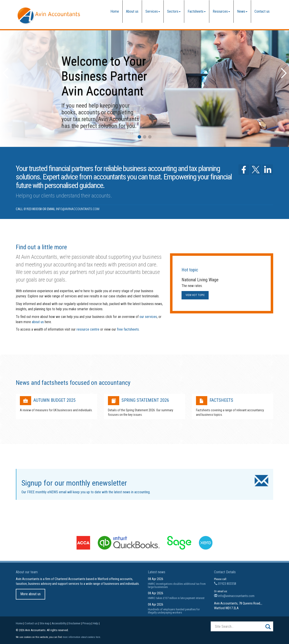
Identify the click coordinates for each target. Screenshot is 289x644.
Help (96, 623)
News (242, 11)
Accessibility (59, 623)
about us (38, 322)
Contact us (262, 11)
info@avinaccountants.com (78, 209)
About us (132, 11)
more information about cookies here (81, 637)
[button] (139, 137)
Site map (45, 623)
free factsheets (128, 329)
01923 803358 (225, 584)
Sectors (174, 11)
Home (115, 11)
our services (148, 317)
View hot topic (195, 295)
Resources (221, 11)
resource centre (88, 329)
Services (153, 11)
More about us (30, 594)
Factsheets (197, 11)
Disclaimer (74, 623)
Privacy (87, 623)
